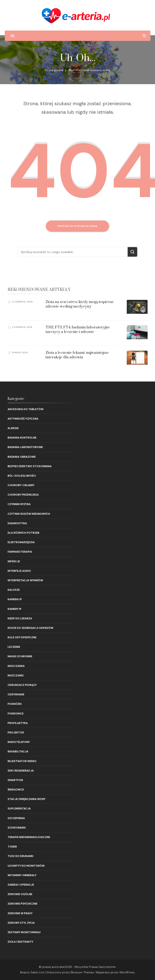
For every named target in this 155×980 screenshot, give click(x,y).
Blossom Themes (82, 972)
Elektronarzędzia (21, 542)
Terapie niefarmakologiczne (29, 837)
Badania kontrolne (22, 438)
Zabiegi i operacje (21, 885)
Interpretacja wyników (25, 580)
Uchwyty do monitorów (26, 866)
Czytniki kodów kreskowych (29, 514)
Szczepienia (16, 818)
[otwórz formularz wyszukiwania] (144, 36)
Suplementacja (19, 808)
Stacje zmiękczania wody (26, 799)
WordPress (127, 972)
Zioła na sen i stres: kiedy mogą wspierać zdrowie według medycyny (80, 304)
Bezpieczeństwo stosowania (30, 466)
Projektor (16, 732)
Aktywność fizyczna (23, 419)
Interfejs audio (19, 571)
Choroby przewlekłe (23, 495)
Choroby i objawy (21, 485)
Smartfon (15, 780)
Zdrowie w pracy (20, 913)
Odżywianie (16, 694)
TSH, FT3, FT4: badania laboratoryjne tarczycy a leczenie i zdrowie (78, 330)
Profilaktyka (18, 723)
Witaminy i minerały (22, 875)
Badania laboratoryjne (25, 447)
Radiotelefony (19, 742)
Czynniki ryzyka (19, 504)
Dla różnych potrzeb (23, 533)
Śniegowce (16, 790)
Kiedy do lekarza (20, 618)
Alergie (13, 428)
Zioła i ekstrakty (20, 942)
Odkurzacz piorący (22, 685)
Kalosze (14, 590)
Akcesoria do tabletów (26, 409)
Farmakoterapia (20, 552)
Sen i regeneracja (21, 771)
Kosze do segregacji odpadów (30, 628)
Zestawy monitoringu (24, 932)
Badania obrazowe (22, 457)
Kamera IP (15, 599)
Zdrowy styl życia (21, 923)
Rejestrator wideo (22, 761)
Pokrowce (16, 714)
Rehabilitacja (18, 751)
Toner (12, 847)
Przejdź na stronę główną (77, 226)
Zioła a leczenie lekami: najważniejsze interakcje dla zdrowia (77, 355)
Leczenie (14, 647)
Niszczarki (16, 675)
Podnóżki (15, 704)
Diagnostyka (17, 523)
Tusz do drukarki (20, 856)
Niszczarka (16, 666)
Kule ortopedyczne (22, 637)
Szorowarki (17, 828)
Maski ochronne (20, 656)
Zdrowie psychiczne (22, 904)
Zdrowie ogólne (20, 894)
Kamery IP (15, 609)
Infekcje (14, 561)
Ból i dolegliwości (22, 476)
